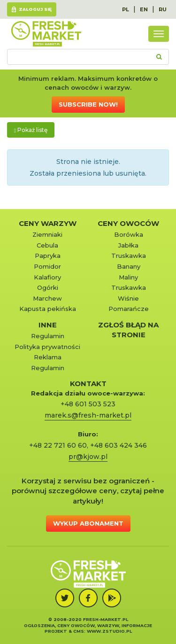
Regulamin (48, 336)
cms (79, 631)
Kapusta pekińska (48, 309)
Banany (129, 266)
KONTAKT (88, 384)
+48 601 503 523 (88, 404)
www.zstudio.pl (109, 631)
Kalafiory (47, 277)
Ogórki (48, 287)
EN (144, 9)
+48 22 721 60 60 (58, 445)
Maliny (128, 277)
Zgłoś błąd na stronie (128, 330)
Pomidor (47, 266)
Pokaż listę (31, 130)
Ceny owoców (128, 223)
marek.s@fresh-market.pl (88, 415)
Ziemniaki (47, 234)
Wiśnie (128, 298)
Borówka (129, 234)
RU (163, 9)
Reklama (48, 357)
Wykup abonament (88, 523)
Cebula (47, 245)
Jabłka (128, 245)
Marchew (47, 298)
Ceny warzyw (48, 223)
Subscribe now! (88, 104)
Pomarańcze (129, 309)
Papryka (48, 256)
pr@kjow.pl (88, 457)
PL (126, 9)
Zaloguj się (35, 9)
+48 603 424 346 (119, 445)
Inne (48, 325)
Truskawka (129, 256)
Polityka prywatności (47, 347)
